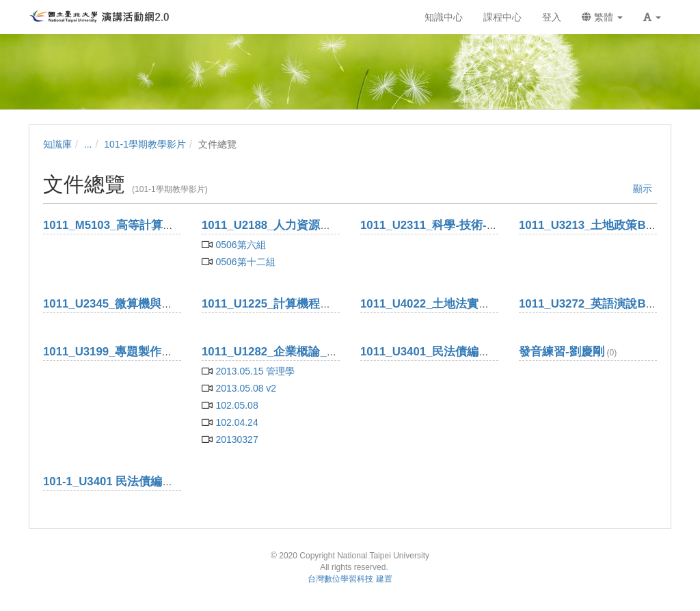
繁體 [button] (602, 17)
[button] (652, 17)
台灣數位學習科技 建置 (350, 579)
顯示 (643, 189)
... (88, 144)
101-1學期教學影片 (145, 144)
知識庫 (57, 144)
